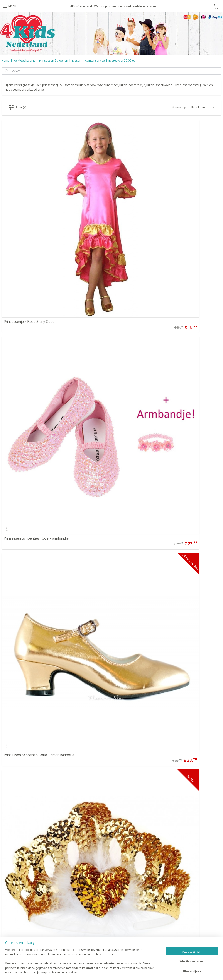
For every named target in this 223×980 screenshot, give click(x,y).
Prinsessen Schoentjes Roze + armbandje (148, 232)
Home (6, 60)
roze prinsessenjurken (112, 85)
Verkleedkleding (24, 60)
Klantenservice (95, 60)
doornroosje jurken (141, 85)
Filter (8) (18, 107)
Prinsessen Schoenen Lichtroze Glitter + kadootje (154, 613)
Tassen (76, 60)
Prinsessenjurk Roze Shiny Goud (29, 232)
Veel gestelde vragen (16, 818)
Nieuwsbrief (10, 841)
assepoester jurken (196, 85)
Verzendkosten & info (16, 814)
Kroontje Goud (15, 486)
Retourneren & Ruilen (16, 822)
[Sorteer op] (203, 107)
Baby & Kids (84, 832)
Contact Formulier (14, 845)
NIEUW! (81, 868)
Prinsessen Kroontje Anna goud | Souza (147, 359)
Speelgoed (83, 836)
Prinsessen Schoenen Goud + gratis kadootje (39, 359)
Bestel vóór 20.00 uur (123, 60)
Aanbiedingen (85, 854)
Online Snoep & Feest (91, 845)
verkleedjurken (35, 89)
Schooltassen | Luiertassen (94, 827)
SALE (79, 863)
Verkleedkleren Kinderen (93, 818)
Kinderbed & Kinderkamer (93, 841)
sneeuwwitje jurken (168, 85)
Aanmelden (162, 823)
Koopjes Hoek (85, 850)
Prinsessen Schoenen (54, 60)
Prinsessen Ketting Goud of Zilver (142, 486)
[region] (83, 964)
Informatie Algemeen (16, 827)
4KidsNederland (15, 674)
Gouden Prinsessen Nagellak (26, 613)
